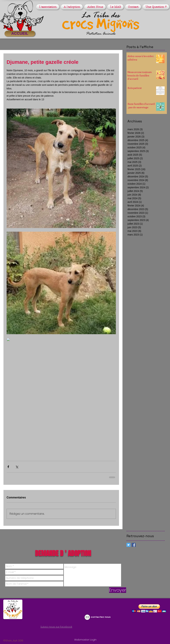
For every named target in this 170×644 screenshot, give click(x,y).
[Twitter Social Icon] (128, 545)
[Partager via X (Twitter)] (17, 467)
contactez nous (101, 617)
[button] (48, 7)
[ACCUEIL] (20, 34)
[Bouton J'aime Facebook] (39, 633)
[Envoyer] (118, 590)
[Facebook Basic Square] (134, 545)
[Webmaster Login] (85, 640)
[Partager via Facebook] (8, 467)
